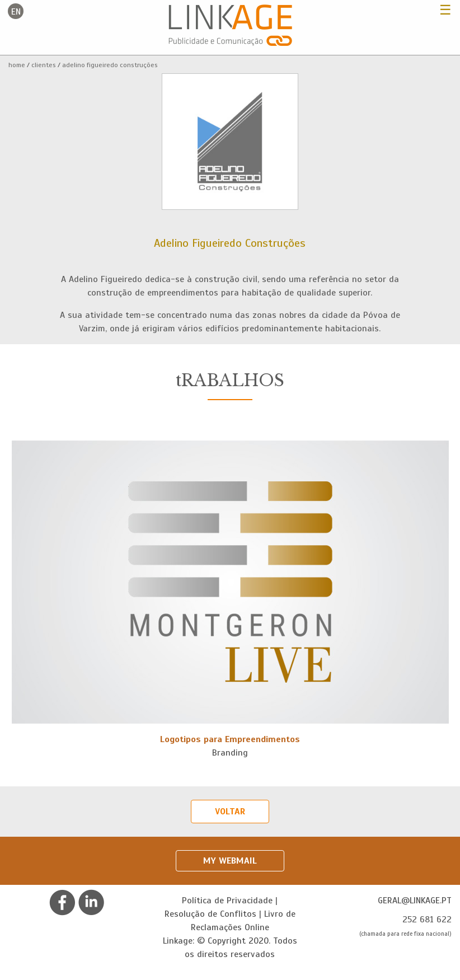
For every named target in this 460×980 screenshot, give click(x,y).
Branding (230, 753)
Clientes (44, 65)
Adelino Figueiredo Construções (110, 65)
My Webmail (230, 861)
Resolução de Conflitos (210, 914)
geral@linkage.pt (415, 901)
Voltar (230, 812)
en (16, 12)
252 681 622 (427, 920)
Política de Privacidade (227, 901)
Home (17, 65)
